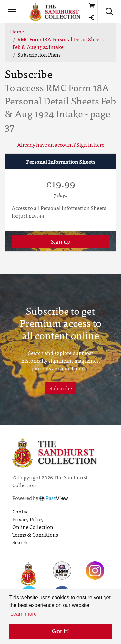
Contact (21, 511)
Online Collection (33, 527)
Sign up (60, 241)
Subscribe (61, 388)
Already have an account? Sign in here (61, 144)
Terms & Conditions (35, 534)
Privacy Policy (28, 519)
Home (17, 31)
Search (20, 542)
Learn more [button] (24, 614)
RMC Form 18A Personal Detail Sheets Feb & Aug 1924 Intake (58, 43)
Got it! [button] (60, 631)
